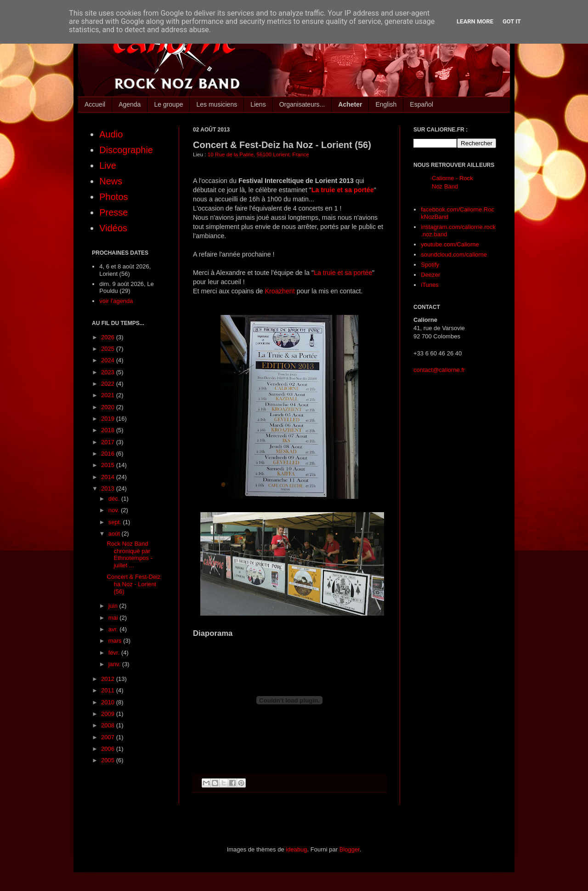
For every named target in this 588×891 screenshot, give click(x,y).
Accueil (95, 104)
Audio (111, 134)
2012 (109, 679)
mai (114, 618)
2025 (109, 349)
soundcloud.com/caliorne (454, 254)
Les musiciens (217, 104)
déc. (115, 499)
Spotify (430, 265)
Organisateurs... (302, 104)
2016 (109, 454)
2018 (109, 430)
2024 (109, 360)
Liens (258, 104)
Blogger (350, 849)
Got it (512, 21)
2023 (109, 372)
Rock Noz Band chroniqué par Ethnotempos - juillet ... (130, 554)
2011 (109, 690)
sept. (116, 522)
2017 (109, 442)
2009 (109, 714)
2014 (109, 477)
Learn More (475, 21)
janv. (115, 664)
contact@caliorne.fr (439, 370)
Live (108, 166)
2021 (109, 395)
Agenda (130, 104)
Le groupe (168, 104)
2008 (109, 725)
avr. (114, 629)
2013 (109, 488)
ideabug (296, 849)
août (115, 534)
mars (116, 641)
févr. (115, 653)
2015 (109, 465)
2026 (109, 337)
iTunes (430, 285)
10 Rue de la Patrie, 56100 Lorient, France (258, 154)
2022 (109, 384)
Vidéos (113, 228)
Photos (113, 197)
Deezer (430, 275)
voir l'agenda (116, 301)
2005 (109, 760)
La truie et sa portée (343, 190)
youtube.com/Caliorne (450, 244)
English (386, 104)
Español (421, 104)
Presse (113, 212)
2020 (109, 407)
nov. (115, 510)
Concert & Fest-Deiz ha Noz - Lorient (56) (133, 584)
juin (114, 606)
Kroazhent (281, 291)
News (111, 181)
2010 (109, 702)
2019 (109, 419)
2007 (109, 737)
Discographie (126, 150)
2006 (109, 749)
